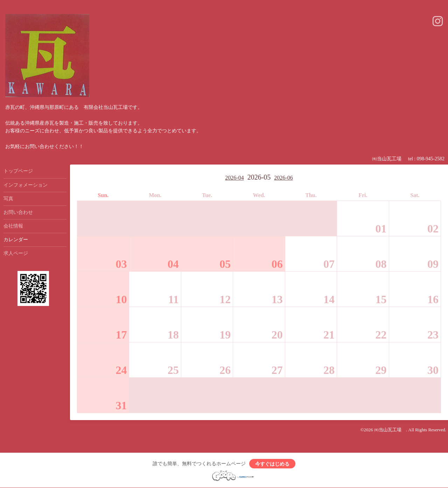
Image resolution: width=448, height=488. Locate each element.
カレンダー (16, 240)
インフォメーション (26, 185)
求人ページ (16, 253)
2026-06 (283, 178)
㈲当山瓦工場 (390, 430)
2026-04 (234, 178)
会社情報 (13, 226)
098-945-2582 (431, 159)
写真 (8, 199)
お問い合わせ (18, 212)
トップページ (18, 171)
